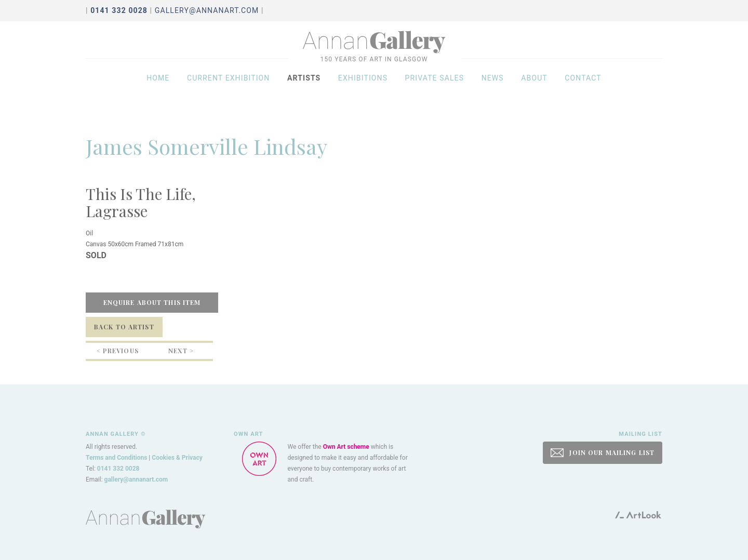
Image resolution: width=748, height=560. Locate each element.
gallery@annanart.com (207, 10)
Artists (304, 89)
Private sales (435, 89)
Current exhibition (229, 89)
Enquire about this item (152, 302)
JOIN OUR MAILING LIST (603, 453)
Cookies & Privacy (177, 458)
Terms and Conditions (116, 458)
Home (158, 89)
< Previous (118, 351)
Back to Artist (124, 327)
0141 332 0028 (118, 469)
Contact (583, 89)
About (534, 89)
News (493, 89)
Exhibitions (363, 89)
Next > (181, 351)
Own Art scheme (346, 447)
